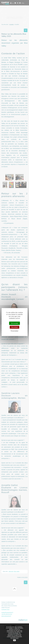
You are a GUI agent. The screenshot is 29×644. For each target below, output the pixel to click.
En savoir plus (14, 638)
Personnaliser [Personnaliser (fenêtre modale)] (15, 331)
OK (14, 640)
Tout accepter (14, 323)
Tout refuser (14, 327)
